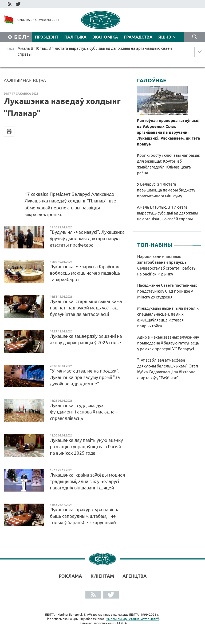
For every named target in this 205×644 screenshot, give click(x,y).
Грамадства (138, 37)
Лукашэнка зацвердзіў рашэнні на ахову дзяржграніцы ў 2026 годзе (86, 339)
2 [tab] (188, 243)
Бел (20, 37)
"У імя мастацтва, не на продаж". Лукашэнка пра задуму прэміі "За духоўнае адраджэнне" (85, 377)
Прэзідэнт (47, 37)
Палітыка (75, 37)
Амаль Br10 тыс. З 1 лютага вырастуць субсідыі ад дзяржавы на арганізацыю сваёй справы (167, 213)
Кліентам (102, 576)
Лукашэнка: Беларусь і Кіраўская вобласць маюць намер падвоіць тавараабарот (85, 273)
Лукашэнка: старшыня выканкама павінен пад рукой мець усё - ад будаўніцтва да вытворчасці (86, 308)
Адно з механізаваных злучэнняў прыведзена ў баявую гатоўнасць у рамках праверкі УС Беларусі (168, 343)
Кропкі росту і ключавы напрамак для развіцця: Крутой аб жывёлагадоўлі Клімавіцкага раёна (169, 164)
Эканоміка (105, 37)
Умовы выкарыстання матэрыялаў (133, 619)
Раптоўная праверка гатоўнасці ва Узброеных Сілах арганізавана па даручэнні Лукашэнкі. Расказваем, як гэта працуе (168, 132)
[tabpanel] (169, 320)
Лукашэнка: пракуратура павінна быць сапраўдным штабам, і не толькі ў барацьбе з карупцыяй (85, 516)
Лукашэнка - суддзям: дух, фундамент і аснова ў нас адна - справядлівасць (83, 412)
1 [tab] (178, 243)
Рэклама (70, 576)
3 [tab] (197, 243)
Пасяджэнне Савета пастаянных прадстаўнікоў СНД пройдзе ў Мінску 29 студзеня (167, 291)
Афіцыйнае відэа (25, 80)
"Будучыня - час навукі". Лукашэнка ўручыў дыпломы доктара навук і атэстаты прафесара (87, 238)
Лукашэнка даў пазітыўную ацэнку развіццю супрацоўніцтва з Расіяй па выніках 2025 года (86, 446)
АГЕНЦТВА (135, 576)
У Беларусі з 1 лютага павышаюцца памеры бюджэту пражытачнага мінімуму (166, 190)
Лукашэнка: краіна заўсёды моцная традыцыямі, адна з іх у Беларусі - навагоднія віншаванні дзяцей (87, 481)
